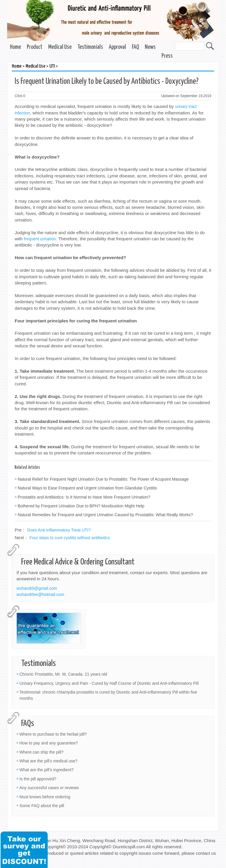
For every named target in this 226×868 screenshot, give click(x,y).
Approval (117, 47)
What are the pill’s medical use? (48, 761)
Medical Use (60, 47)
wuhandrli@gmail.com (37, 588)
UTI (52, 66)
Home (15, 47)
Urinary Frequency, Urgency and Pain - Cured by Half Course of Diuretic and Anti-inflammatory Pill (109, 683)
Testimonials (90, 47)
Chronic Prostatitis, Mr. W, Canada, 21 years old (63, 674)
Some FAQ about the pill (42, 806)
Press (167, 56)
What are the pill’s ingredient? (46, 770)
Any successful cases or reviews (49, 788)
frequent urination (40, 239)
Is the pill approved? (38, 779)
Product (35, 47)
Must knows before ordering (45, 797)
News (150, 47)
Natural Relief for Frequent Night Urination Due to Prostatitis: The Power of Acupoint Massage (103, 479)
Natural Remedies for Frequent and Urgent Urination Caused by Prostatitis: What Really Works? (105, 515)
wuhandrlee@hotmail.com (40, 594)
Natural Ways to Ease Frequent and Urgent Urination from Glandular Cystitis (87, 488)
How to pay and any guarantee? (49, 743)
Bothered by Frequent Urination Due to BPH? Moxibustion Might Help (81, 506)
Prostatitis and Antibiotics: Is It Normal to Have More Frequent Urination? (84, 497)
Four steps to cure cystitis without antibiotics (70, 538)
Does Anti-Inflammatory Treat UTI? (59, 530)
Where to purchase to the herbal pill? (53, 734)
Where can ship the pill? (41, 752)
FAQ (135, 47)
